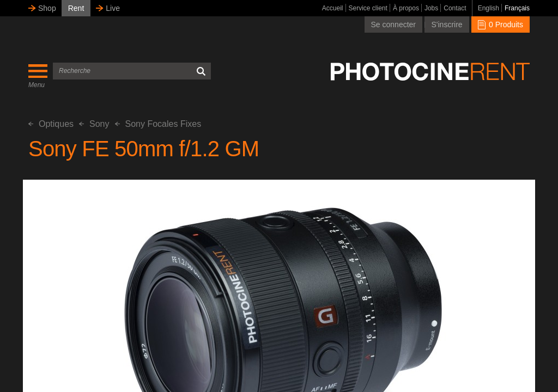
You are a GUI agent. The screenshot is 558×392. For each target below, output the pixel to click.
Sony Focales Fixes (158, 124)
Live (113, 8)
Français (517, 8)
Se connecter (394, 24)
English (489, 8)
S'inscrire (447, 24)
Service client (368, 8)
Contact (455, 8)
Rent (76, 8)
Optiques (51, 124)
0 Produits (501, 24)
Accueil (333, 8)
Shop (47, 8)
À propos (406, 8)
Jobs (431, 8)
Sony (94, 124)
